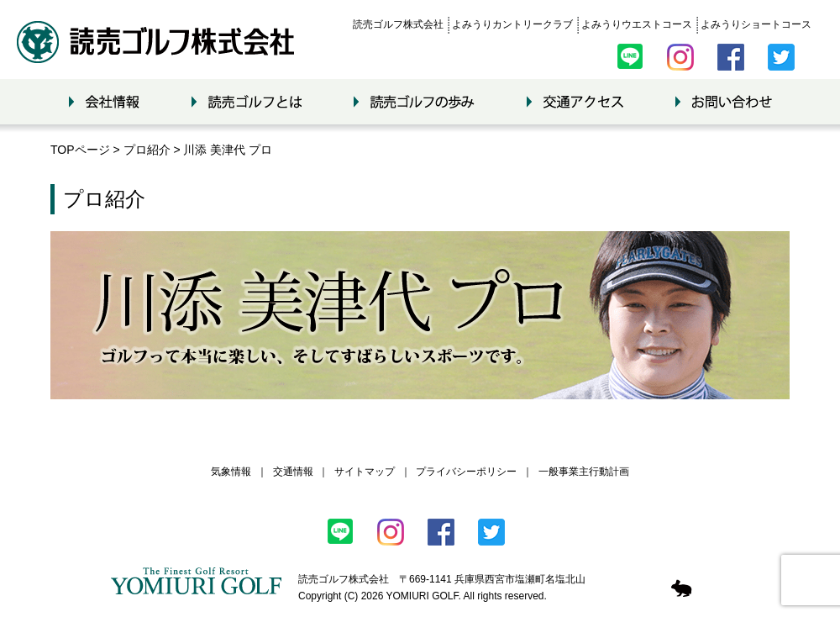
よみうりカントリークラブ (512, 24)
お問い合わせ (724, 102)
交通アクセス (575, 102)
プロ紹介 (147, 150)
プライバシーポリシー (466, 472)
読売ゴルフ (155, 42)
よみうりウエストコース (637, 24)
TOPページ (80, 150)
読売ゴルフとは (247, 102)
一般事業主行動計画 (584, 472)
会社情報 (104, 102)
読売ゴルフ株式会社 (398, 24)
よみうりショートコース (756, 24)
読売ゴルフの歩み (414, 102)
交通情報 (293, 472)
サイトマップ (365, 472)
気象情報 (231, 472)
